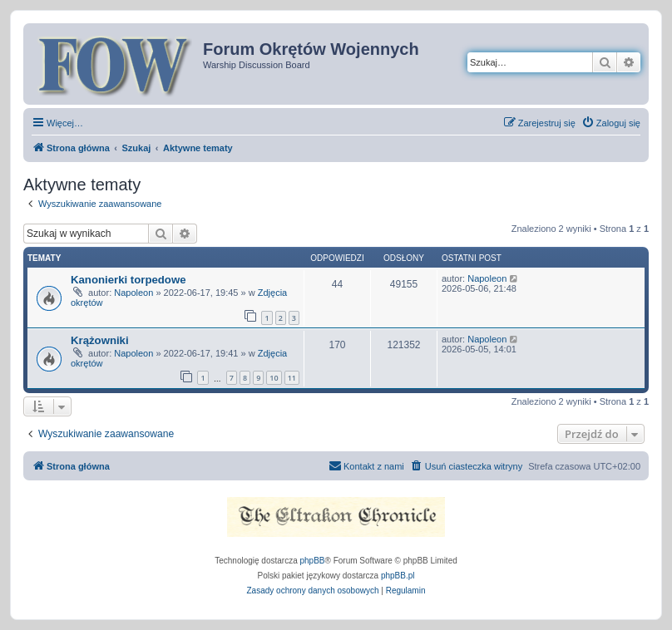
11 (292, 378)
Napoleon (133, 293)
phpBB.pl (398, 576)
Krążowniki (100, 340)
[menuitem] (611, 123)
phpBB (313, 561)
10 (274, 378)
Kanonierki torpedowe (128, 280)
